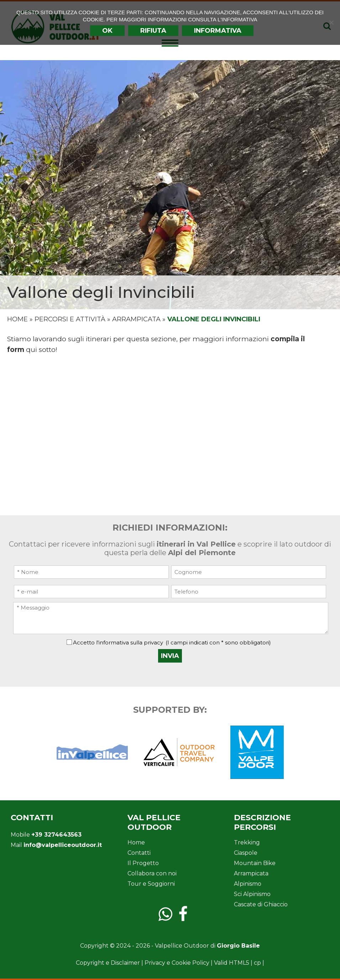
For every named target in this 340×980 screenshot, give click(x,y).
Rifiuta (153, 31)
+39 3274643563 (56, 835)
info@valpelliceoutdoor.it (63, 845)
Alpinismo (248, 884)
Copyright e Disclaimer (108, 963)
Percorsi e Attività (70, 319)
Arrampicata (136, 319)
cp (257, 963)
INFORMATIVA (218, 31)
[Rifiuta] (331, 22)
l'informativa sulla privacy (130, 642)
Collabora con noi (152, 873)
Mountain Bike (255, 863)
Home (17, 319)
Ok (107, 31)
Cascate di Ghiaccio (261, 904)
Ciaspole (246, 853)
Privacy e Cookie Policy (177, 963)
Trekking (247, 842)
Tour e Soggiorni (151, 884)
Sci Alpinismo (252, 894)
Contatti (139, 853)
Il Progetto (143, 863)
